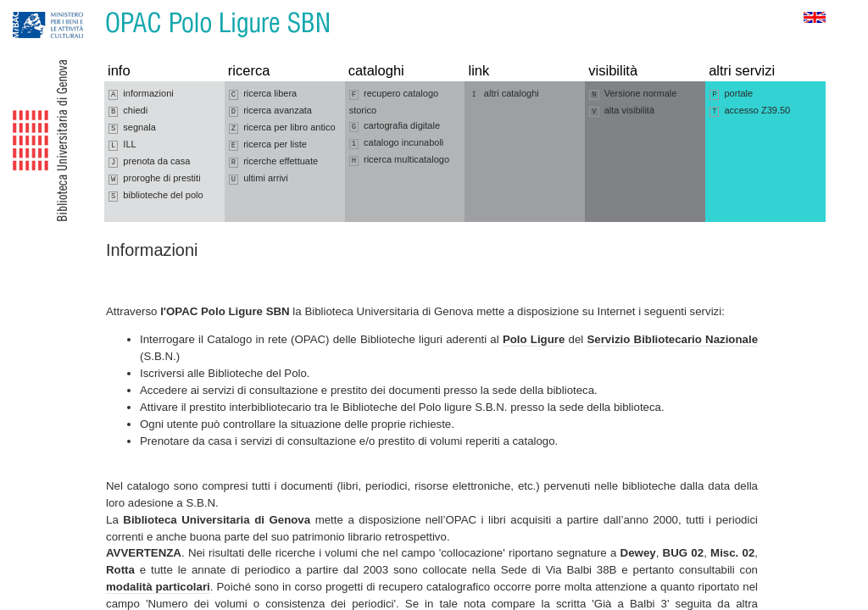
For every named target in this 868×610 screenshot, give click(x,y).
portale (731, 94)
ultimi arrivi (259, 179)
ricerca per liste (268, 145)
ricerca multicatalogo (399, 160)
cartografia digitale (395, 126)
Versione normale (633, 94)
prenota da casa (149, 162)
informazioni (141, 94)
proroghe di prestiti (155, 179)
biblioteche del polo (156, 196)
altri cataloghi (504, 94)
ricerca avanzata (270, 111)
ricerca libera (263, 94)
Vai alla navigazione (33, 8)
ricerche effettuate (273, 162)
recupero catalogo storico (394, 102)
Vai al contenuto (96, 8)
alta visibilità (622, 111)
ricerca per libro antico (282, 128)
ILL (122, 145)
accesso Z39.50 (750, 111)
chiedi (128, 111)
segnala (132, 128)
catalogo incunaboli (397, 143)
